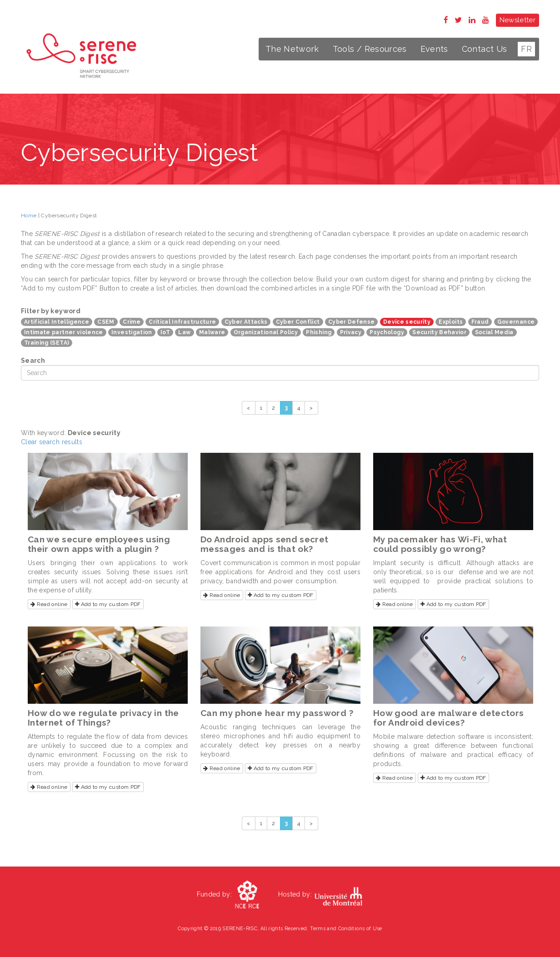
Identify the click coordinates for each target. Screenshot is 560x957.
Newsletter (518, 20)
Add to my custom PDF (108, 604)
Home (29, 215)
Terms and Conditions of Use (346, 929)
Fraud (480, 322)
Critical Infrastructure (182, 322)
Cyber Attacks (246, 322)
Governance (516, 322)
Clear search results (52, 442)
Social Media (494, 332)
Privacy (351, 332)
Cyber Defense (352, 322)
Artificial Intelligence (57, 322)
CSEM (106, 322)
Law (184, 332)
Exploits (451, 322)
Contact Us (485, 49)
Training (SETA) (47, 343)
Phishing (319, 332)
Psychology (387, 332)
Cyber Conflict (298, 322)
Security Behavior (439, 332)
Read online (49, 604)
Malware (212, 332)
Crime (132, 322)
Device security (407, 322)
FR (526, 49)
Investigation (132, 332)
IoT (165, 332)
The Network (292, 49)
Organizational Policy (266, 332)
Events (434, 49)
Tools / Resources (370, 49)
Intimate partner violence (64, 332)
